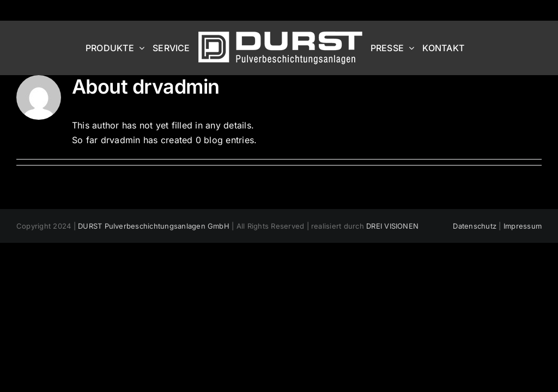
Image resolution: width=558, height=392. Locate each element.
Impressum (523, 226)
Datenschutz (475, 226)
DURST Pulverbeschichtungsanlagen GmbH (154, 226)
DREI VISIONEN (392, 226)
